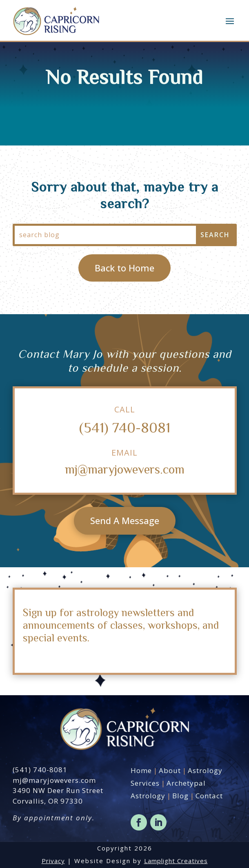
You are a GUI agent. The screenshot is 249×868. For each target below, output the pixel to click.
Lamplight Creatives (176, 861)
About (170, 770)
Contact (209, 796)
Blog (180, 796)
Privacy (53, 861)
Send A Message (125, 520)
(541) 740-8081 (125, 427)
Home (141, 770)
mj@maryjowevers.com (125, 469)
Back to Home (124, 268)
